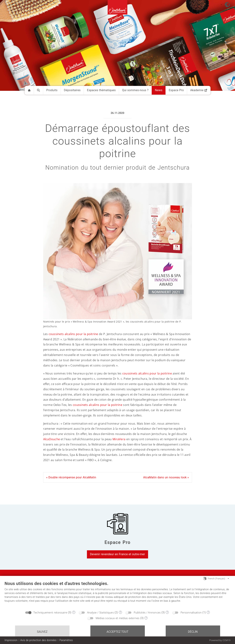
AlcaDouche (52, 439)
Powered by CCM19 (220, 640)
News (159, 90)
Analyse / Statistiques (100, 612)
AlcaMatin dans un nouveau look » (166, 477)
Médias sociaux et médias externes (118, 618)
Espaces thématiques (101, 90)
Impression (11, 640)
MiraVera (119, 439)
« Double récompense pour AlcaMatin (71, 477)
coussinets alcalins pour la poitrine (73, 334)
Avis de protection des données (38, 640)
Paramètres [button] (66, 640)
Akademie (199, 90)
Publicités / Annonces (147, 612)
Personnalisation (191, 612)
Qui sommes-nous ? (135, 90)
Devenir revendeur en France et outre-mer (117, 554)
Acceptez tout (117, 632)
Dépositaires (72, 90)
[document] (117, 595)
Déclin (193, 632)
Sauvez (42, 632)
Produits (52, 90)
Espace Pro (176, 90)
